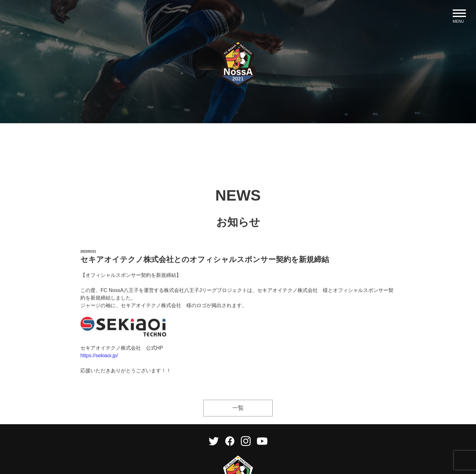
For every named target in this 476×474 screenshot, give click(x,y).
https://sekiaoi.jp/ (99, 366)
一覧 (238, 418)
